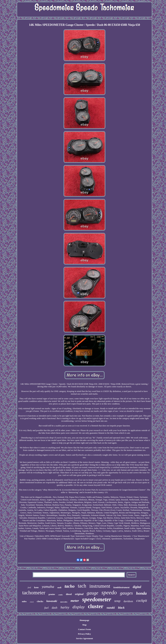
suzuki (111, 608)
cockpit (142, 601)
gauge (92, 593)
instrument (100, 586)
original (79, 594)
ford (29, 588)
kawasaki (52, 601)
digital (137, 587)
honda (141, 593)
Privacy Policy (84, 634)
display (79, 607)
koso (36, 587)
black (121, 608)
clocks (40, 601)
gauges (126, 593)
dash (54, 608)
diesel (69, 594)
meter (75, 601)
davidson (128, 601)
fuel (47, 608)
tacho (70, 586)
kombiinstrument (122, 587)
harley (65, 607)
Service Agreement (84, 638)
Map (84, 625)
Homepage (84, 620)
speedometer (97, 599)
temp (117, 601)
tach (82, 586)
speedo (109, 592)
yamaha (48, 587)
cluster (96, 606)
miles (24, 601)
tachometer (34, 593)
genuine (52, 594)
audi (59, 587)
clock (32, 602)
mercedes (64, 602)
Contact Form (84, 629)
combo (60, 595)
